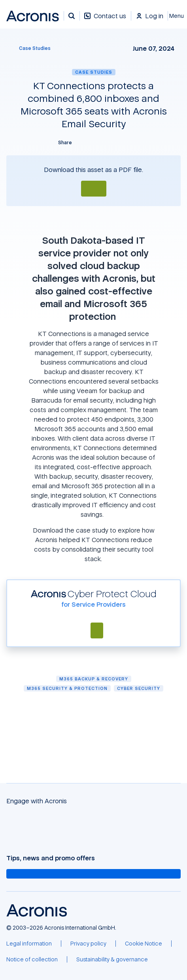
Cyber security (139, 688)
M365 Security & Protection (67, 688)
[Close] (178, 16)
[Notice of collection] (32, 959)
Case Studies (94, 72)
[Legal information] (29, 944)
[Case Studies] (30, 48)
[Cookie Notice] (144, 944)
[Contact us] (105, 20)
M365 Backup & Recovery (94, 679)
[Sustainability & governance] (112, 959)
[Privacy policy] (88, 944)
